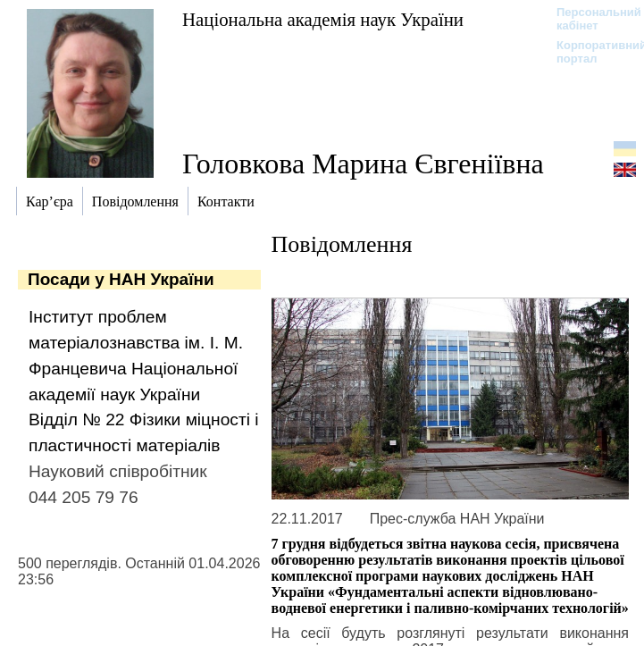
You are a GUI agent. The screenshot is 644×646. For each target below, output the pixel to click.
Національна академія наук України (323, 19)
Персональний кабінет (590, 19)
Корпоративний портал (590, 52)
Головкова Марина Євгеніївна (363, 164)
